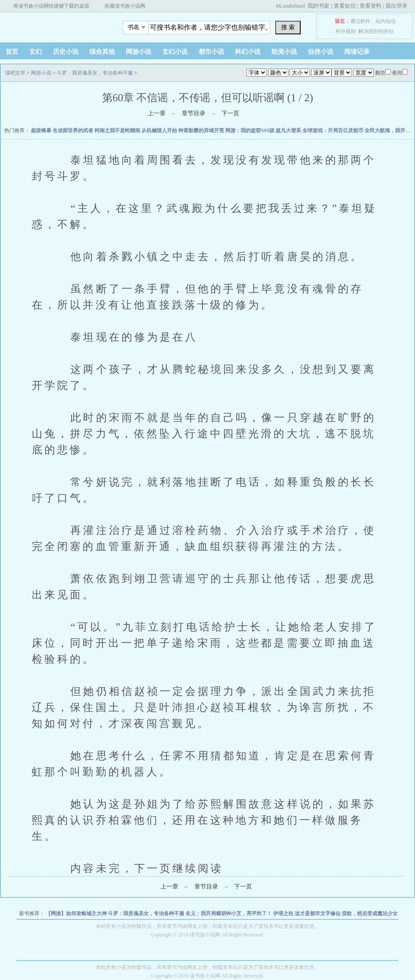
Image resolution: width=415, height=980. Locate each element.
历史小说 (66, 52)
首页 (12, 52)
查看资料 (371, 6)
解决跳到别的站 (376, 31)
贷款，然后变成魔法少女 (370, 913)
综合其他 (102, 52)
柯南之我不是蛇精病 (118, 130)
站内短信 (386, 21)
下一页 (230, 113)
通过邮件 (360, 21)
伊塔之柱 (284, 913)
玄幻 (36, 52)
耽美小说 (284, 52)
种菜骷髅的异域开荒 (202, 130)
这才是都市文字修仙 (318, 913)
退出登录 (396, 6)
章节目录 (194, 113)
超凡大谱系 (289, 130)
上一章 (157, 113)
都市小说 (211, 52)
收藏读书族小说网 (125, 6)
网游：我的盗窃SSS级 (250, 130)
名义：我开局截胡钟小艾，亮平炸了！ (229, 913)
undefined (294, 6)
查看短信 (345, 6)
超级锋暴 (42, 130)
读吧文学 (53, 25)
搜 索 (288, 27)
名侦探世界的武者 (73, 130)
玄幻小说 (175, 52)
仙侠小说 (321, 52)
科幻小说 (248, 52)
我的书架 (318, 6)
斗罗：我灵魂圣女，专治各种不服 (95, 73)
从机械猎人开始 (160, 130)
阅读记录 (357, 52)
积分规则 (346, 31)
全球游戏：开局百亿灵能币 (333, 130)
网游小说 (138, 52)
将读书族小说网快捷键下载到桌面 (51, 6)
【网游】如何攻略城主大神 (77, 913)
